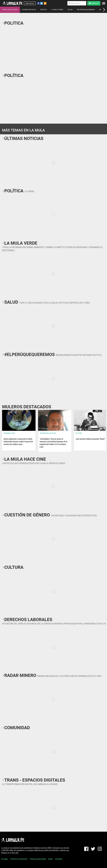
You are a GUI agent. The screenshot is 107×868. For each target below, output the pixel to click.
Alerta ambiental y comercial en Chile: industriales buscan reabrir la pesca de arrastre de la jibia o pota (18, 442)
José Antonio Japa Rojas (48, 433)
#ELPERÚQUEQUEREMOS (86, 10)
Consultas (59, 859)
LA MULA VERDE (57, 10)
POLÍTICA (44, 10)
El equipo (5, 859)
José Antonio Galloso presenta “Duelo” (90, 439)
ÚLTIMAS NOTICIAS (29, 10)
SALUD (70, 10)
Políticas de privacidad (38, 859)
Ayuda (50, 859)
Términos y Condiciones (19, 859)
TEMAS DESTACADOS (10, 10)
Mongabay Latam (9, 433)
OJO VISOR (79, 433)
